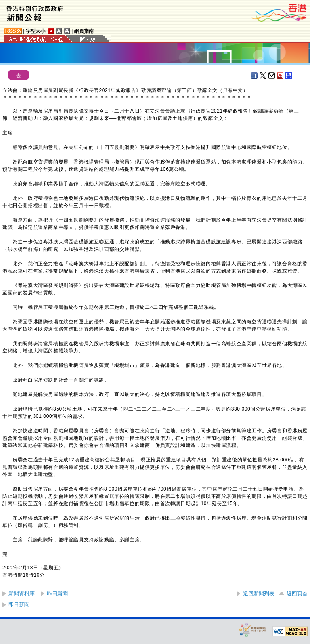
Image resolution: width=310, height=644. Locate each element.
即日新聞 (19, 605)
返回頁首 (297, 593)
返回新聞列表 (259, 593)
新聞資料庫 (22, 593)
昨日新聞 (57, 593)
